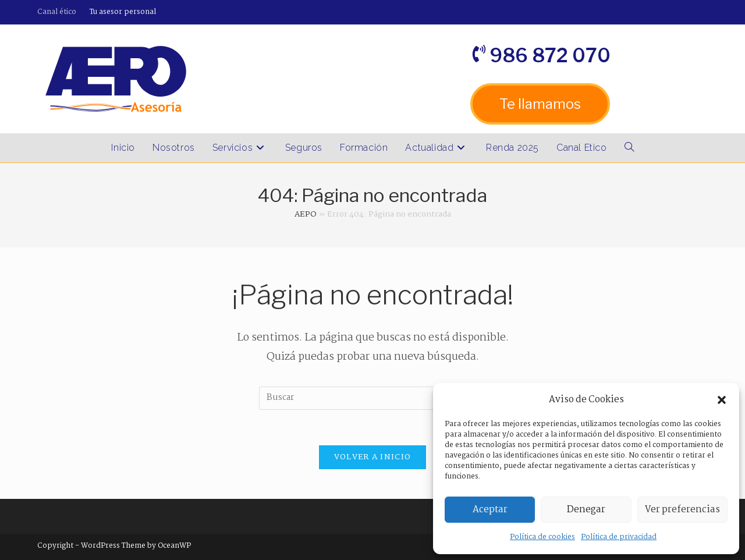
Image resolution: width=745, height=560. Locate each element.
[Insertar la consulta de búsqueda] (372, 398)
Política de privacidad (619, 537)
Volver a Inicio (373, 457)
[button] (722, 400)
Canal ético (57, 12)
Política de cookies (542, 537)
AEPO (306, 214)
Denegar (586, 510)
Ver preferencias (682, 510)
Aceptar (490, 510)
